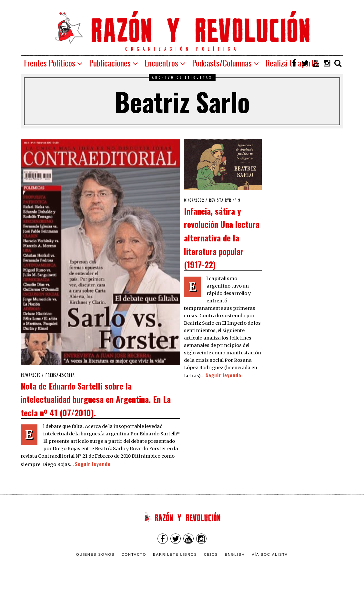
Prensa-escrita (60, 375)
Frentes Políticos (50, 63)
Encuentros (161, 63)
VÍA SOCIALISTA (270, 554)
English (235, 554)
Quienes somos (96, 554)
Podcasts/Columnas (222, 63)
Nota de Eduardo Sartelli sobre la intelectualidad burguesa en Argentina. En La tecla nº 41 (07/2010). (96, 399)
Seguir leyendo (93, 464)
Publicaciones (110, 63)
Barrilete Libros (175, 554)
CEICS (211, 554)
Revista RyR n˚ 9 (225, 200)
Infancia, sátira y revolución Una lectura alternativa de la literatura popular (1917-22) (222, 238)
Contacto (134, 554)
